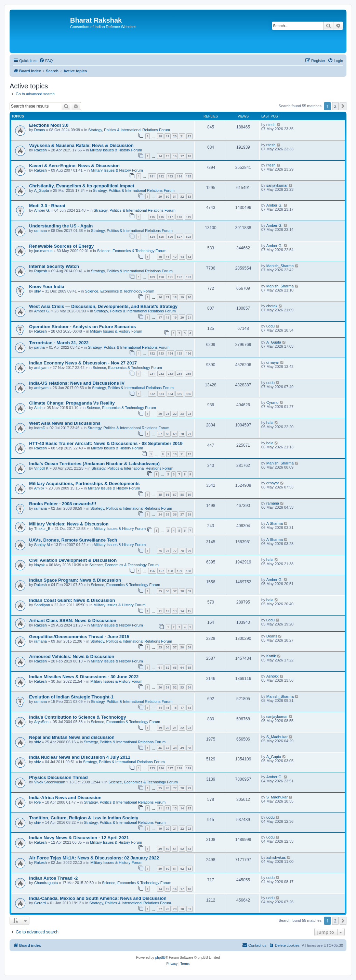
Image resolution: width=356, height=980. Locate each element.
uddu (271, 326)
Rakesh (41, 150)
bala (270, 423)
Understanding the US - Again (61, 226)
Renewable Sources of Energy (61, 246)
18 (160, 136)
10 (160, 257)
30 (168, 196)
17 (182, 156)
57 (175, 647)
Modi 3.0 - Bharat (47, 206)
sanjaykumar (277, 185)
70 (182, 434)
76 (168, 551)
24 (189, 414)
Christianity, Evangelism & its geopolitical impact (82, 186)
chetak (272, 306)
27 (160, 909)
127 (170, 768)
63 (175, 667)
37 (182, 514)
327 (179, 237)
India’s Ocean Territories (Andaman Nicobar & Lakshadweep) (94, 464)
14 (160, 156)
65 (189, 667)
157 (161, 571)
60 (168, 869)
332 (152, 394)
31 (175, 196)
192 (179, 277)
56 (168, 647)
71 (189, 434)
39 (189, 591)
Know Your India (47, 287)
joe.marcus (43, 251)
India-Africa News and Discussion (65, 798)
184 (179, 176)
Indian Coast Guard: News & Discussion (72, 600)
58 (182, 647)
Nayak (39, 565)
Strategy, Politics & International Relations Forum (129, 130)
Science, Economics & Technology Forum (132, 251)
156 (189, 353)
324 (152, 237)
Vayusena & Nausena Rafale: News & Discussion (81, 145)
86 (168, 494)
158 (170, 571)
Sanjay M (42, 545)
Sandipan (42, 605)
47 (168, 748)
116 (161, 217)
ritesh (271, 125)
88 (182, 494)
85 (160, 494)
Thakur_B (42, 529)
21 (182, 136)
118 (179, 217)
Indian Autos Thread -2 (53, 878)
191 (170, 277)
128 (179, 768)
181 (152, 176)
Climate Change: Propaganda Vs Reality (72, 403)
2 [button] (335, 106)
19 (168, 136)
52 (175, 687)
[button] (343, 106)
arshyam (41, 368)
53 (182, 687)
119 (189, 217)
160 (189, 571)
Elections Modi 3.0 (49, 125)
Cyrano (272, 402)
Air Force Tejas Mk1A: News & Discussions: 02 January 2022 (94, 858)
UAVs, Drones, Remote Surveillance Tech (73, 540)
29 (160, 196)
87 (175, 494)
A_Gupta (42, 190)
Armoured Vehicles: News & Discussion (72, 656)
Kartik (271, 656)
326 (170, 237)
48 (175, 748)
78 (182, 551)
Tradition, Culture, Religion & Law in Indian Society (84, 818)
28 (168, 909)
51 (168, 687)
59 (189, 647)
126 (161, 768)
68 (168, 434)
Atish (38, 408)
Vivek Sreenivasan (50, 782)
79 (189, 551)
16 (175, 156)
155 (179, 353)
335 (179, 394)
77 (175, 551)
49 (182, 748)
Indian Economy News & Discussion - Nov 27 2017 (83, 363)
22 (189, 136)
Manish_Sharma (280, 266)
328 (189, 237)
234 (179, 374)
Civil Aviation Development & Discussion (73, 560)
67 (160, 434)
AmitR (39, 488)
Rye (38, 802)
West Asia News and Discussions (65, 423)
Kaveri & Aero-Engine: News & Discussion (74, 166)
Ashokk (273, 676)
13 (182, 257)
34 (160, 514)
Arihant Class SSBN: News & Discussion (73, 621)
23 (182, 414)
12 (175, 257)
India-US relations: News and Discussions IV (77, 383)
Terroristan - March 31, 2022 (59, 343)
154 (170, 353)
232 (161, 374)
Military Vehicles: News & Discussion (69, 524)
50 (160, 687)
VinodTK (41, 468)
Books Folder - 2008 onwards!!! (63, 504)
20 (175, 136)
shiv (38, 291)
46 (160, 748)
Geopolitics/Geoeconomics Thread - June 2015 (79, 637)
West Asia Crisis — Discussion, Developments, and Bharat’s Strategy (103, 306)
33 (189, 196)
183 (170, 176)
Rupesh (41, 271)
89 (189, 494)
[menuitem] (46, 61)
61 (160, 667)
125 (152, 768)
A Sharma (275, 523)
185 (189, 176)
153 (161, 353)
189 (152, 277)
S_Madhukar (277, 737)
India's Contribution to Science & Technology (78, 717)
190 (161, 277)
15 (168, 156)
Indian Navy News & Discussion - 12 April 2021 (79, 838)
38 (189, 514)
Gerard (40, 903)
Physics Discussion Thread (58, 777)
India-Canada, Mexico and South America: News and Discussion (98, 898)
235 (189, 374)
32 (182, 196)
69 (175, 434)
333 (161, 394)
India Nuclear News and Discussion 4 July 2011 (80, 757)
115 (152, 217)
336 (189, 394)
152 (152, 353)
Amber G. (42, 210)
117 (170, 217)
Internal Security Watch (54, 266)
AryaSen (41, 722)
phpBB (160, 958)
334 (170, 394)
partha (39, 347)
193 (189, 277)
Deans (40, 130)
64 (182, 667)
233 (170, 374)
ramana (41, 231)
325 (161, 237)
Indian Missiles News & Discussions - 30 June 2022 (84, 677)
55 (160, 647)
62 (168, 667)
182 (161, 176)
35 (168, 514)
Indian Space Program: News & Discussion (75, 580)
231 (152, 374)
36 (175, 514)
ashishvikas (276, 857)
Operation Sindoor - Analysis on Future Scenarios (82, 327)
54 (189, 687)
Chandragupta (46, 883)
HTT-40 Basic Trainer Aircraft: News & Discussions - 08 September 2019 (106, 443)
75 (160, 551)
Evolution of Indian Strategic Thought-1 (71, 697)
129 (189, 768)
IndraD (40, 428)
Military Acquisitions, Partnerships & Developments (84, 483)
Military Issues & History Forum (116, 150)
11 (168, 257)
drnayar (273, 362)
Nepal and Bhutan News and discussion (72, 737)
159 (179, 571)
